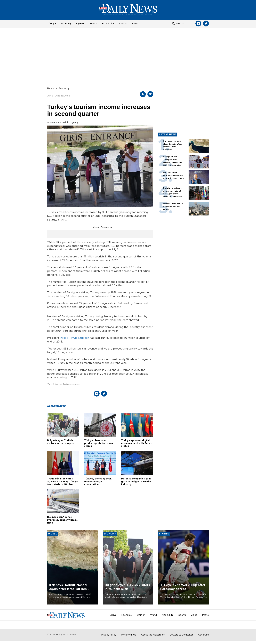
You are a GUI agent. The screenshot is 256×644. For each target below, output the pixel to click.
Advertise (203, 635)
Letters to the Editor (181, 635)
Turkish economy (71, 384)
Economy (66, 24)
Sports (123, 24)
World (94, 24)
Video (194, 615)
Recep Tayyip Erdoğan (75, 338)
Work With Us (128, 635)
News (50, 88)
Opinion (81, 24)
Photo (135, 24)
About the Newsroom (153, 635)
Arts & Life (108, 24)
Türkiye (52, 24)
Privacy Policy (109, 635)
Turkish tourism (55, 384)
